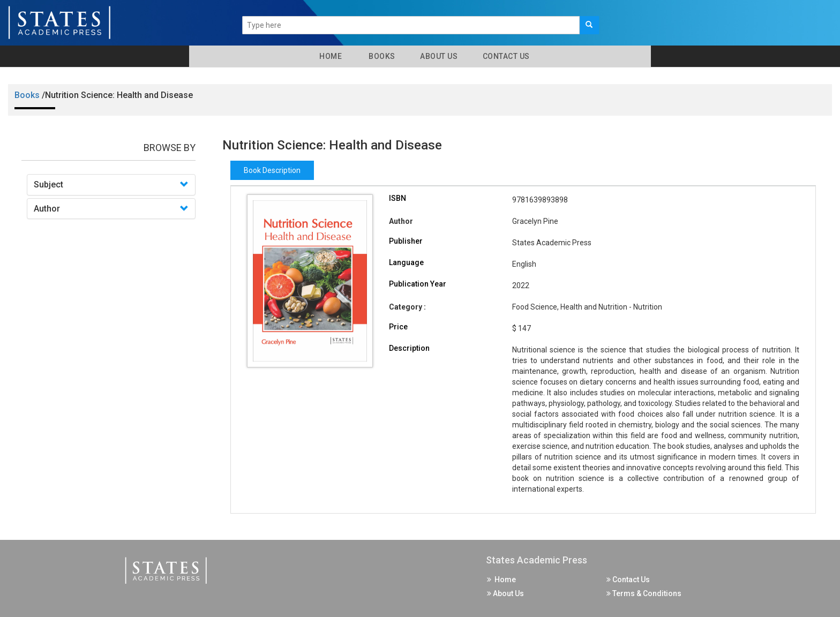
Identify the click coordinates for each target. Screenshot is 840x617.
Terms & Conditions (644, 593)
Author (47, 209)
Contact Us (505, 56)
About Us (438, 56)
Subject (48, 185)
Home (329, 56)
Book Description (272, 170)
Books (380, 56)
